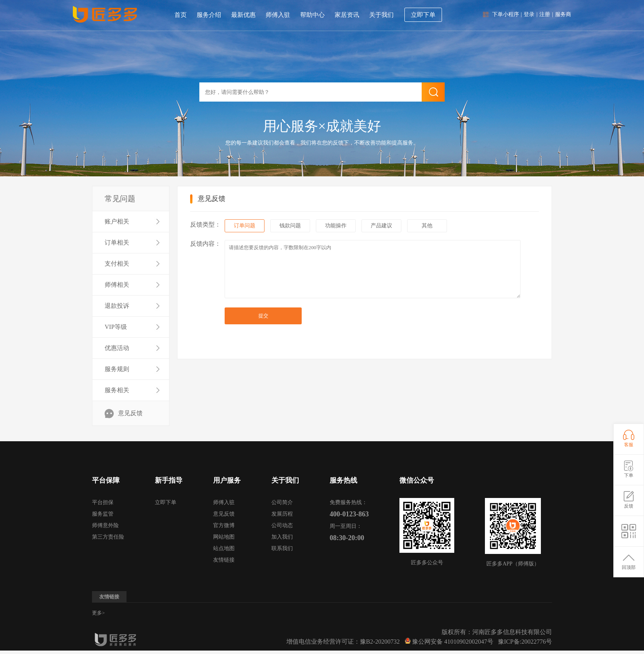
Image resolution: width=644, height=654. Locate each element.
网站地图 (224, 537)
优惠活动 (117, 348)
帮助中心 (312, 15)
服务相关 (117, 390)
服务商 (563, 14)
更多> (98, 613)
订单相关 (117, 242)
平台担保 (103, 502)
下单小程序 (506, 14)
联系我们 (282, 548)
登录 (529, 14)
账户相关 (117, 221)
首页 (181, 15)
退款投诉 (117, 306)
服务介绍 (209, 15)
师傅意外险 (105, 525)
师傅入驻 (278, 15)
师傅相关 (117, 285)
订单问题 (245, 226)
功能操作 (336, 226)
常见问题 (120, 199)
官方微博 (224, 525)
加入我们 (282, 537)
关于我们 (381, 15)
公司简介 (282, 502)
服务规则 (117, 369)
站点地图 (224, 548)
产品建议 (381, 226)
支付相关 (117, 264)
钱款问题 (290, 226)
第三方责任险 (108, 537)
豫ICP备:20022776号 (525, 642)
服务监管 (103, 514)
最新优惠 (243, 15)
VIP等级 (116, 327)
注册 (545, 14)
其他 (427, 226)
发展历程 (282, 514)
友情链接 (224, 560)
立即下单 (423, 15)
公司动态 (282, 525)
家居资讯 (347, 15)
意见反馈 (130, 413)
